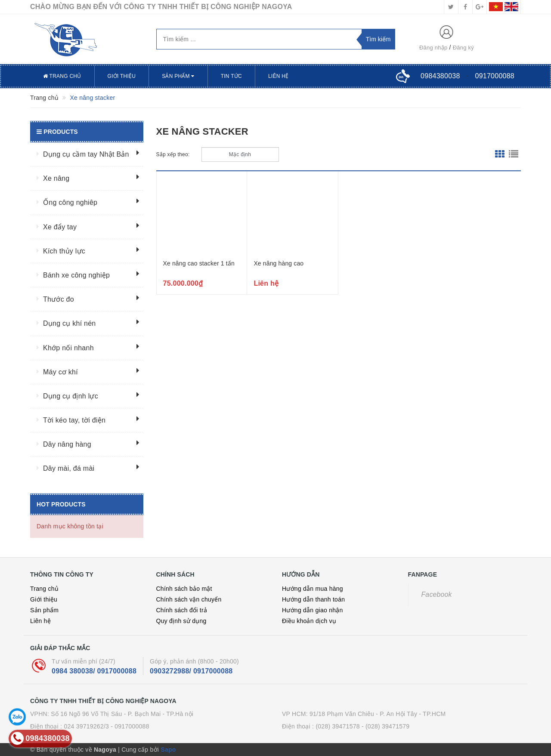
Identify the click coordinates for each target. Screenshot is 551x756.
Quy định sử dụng (181, 621)
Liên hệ (278, 76)
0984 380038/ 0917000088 (94, 671)
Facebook (437, 594)
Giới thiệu (122, 76)
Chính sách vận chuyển (189, 599)
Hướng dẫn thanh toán (313, 599)
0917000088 (495, 76)
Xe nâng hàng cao (279, 263)
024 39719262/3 (86, 726)
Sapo (168, 750)
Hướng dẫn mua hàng (313, 589)
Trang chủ (62, 76)
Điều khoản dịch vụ (309, 621)
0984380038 (440, 76)
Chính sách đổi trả (182, 610)
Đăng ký (463, 48)
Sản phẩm (178, 76)
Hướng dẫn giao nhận (313, 610)
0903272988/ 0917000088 (191, 671)
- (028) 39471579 (385, 726)
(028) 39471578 (337, 726)
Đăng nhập (433, 48)
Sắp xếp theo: (173, 154)
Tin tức (231, 76)
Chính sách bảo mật (184, 589)
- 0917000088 (130, 726)
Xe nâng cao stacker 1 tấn (199, 263)
